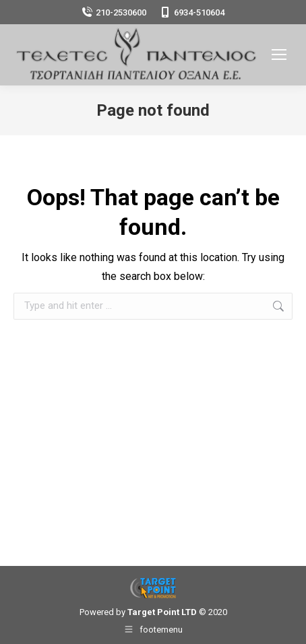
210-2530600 (114, 12)
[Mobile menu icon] (279, 55)
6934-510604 (192, 12)
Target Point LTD (162, 612)
